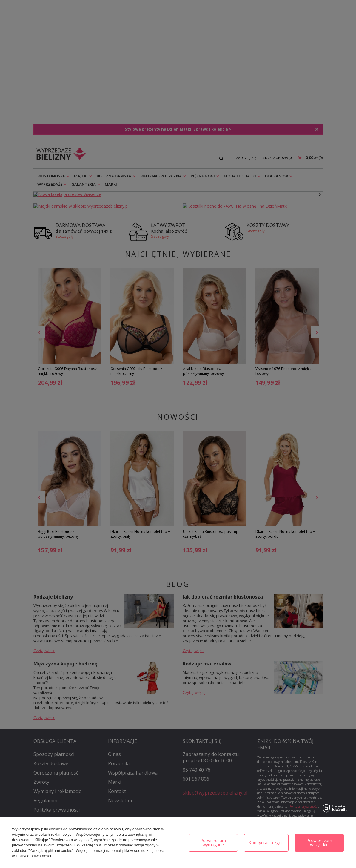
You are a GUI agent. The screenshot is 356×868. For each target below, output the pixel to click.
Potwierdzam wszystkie (319, 842)
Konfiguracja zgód (266, 842)
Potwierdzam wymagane (213, 842)
